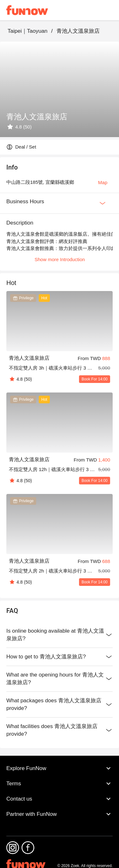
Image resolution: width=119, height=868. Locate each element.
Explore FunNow (60, 768)
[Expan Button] (102, 203)
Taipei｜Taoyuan (27, 31)
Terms (60, 784)
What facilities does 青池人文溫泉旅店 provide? (60, 730)
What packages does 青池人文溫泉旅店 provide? (60, 705)
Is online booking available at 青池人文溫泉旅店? (60, 635)
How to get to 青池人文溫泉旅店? (60, 657)
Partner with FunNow (60, 814)
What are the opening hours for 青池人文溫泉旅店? (60, 679)
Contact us (60, 799)
